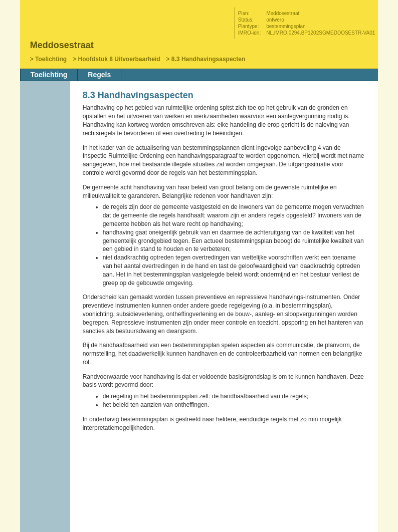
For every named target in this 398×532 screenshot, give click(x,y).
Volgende (46, 169)
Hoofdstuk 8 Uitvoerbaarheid (119, 59)
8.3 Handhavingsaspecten (208, 59)
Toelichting (51, 59)
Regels (99, 75)
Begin (46, 139)
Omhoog (46, 184)
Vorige (46, 154)
